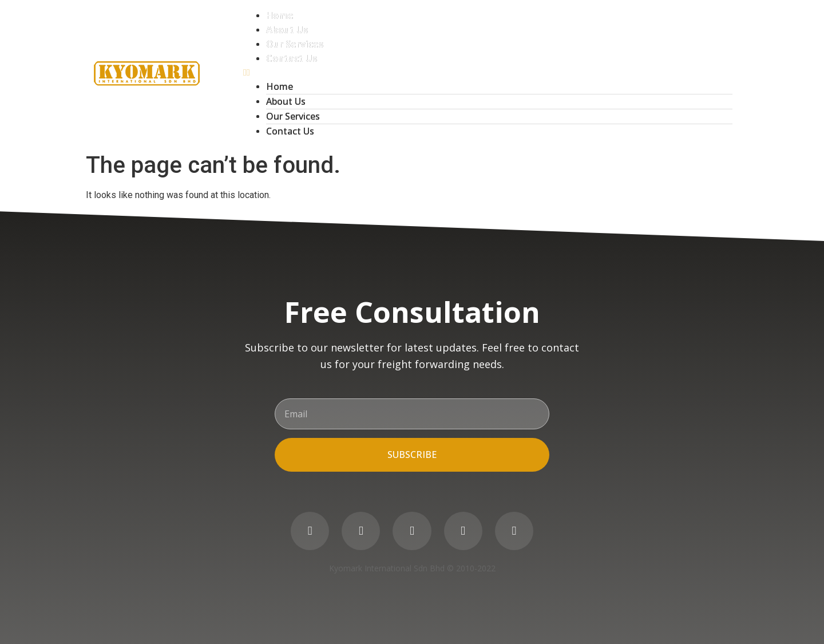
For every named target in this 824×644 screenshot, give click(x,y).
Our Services (295, 44)
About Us (287, 30)
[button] (488, 73)
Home (280, 15)
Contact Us (292, 58)
